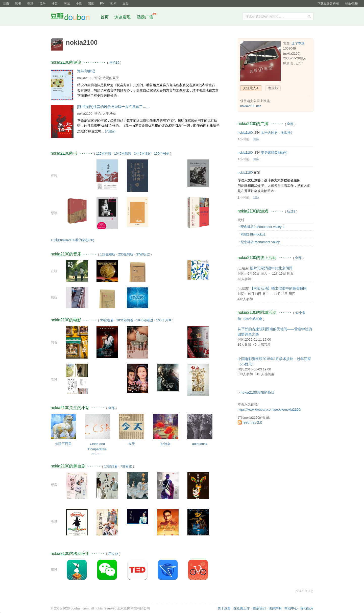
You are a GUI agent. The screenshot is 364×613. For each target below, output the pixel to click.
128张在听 (108, 254)
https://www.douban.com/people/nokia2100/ (270, 409)
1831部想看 (125, 320)
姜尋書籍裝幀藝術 (274, 152)
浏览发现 (123, 17)
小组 (79, 4)
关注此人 (250, 88)
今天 (132, 444)
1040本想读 (123, 154)
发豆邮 (273, 88)
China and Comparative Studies (98, 449)
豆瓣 (6, 4)
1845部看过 (145, 320)
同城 (67, 4)
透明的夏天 (111, 78)
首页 (105, 17)
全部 (111, 408)
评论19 (114, 63)
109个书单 (162, 154)
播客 (55, 4)
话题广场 (145, 17)
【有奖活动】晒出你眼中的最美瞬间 (278, 288)
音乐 (42, 4)
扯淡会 (166, 444)
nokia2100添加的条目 (258, 392)
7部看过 (126, 466)
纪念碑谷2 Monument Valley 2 (263, 227)
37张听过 (143, 254)
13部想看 (111, 466)
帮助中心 (291, 608)
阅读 (91, 4)
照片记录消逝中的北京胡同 (271, 268)
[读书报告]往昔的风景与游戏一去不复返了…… (114, 107)
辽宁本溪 (298, 43)
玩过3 (291, 211)
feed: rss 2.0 (252, 422)
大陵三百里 (63, 444)
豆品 (126, 4)
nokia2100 (85, 78)
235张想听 (126, 254)
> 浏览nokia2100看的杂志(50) (72, 240)
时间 (113, 4)
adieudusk (200, 444)
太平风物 (109, 114)
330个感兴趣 (253, 319)
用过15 (113, 554)
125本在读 (104, 154)
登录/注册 (351, 4)
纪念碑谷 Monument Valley (260, 242)
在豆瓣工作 (242, 608)
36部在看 (107, 320)
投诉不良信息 (304, 591)
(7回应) (110, 131)
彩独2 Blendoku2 (253, 234)
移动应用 (307, 608)
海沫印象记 (86, 71)
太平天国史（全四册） (278, 133)
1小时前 (244, 139)
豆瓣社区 (74, 17)
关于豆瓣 (224, 608)
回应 (256, 139)
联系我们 (259, 608)
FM (102, 4)
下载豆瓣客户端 (328, 4)
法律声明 (275, 608)
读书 (18, 4)
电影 (30, 4)
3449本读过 (142, 154)
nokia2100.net (251, 106)
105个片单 (164, 320)
